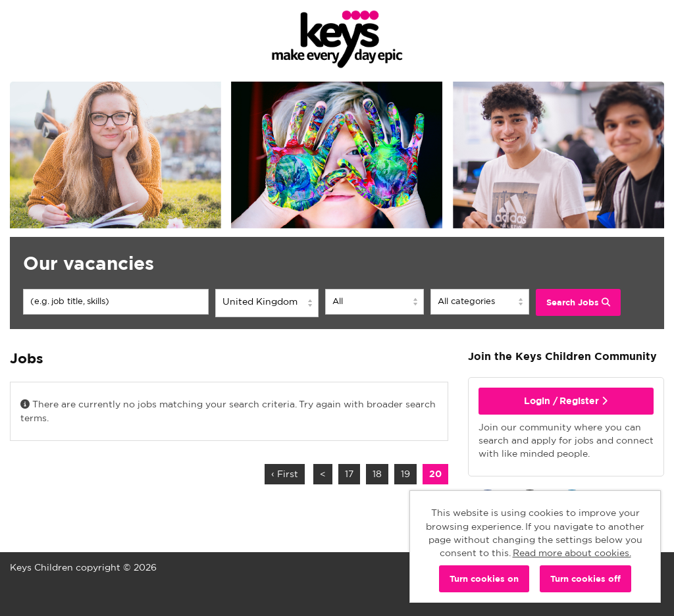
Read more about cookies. (572, 553)
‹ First (285, 474)
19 (402, 474)
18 (374, 474)
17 (346, 474)
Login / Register (566, 401)
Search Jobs (578, 302)
